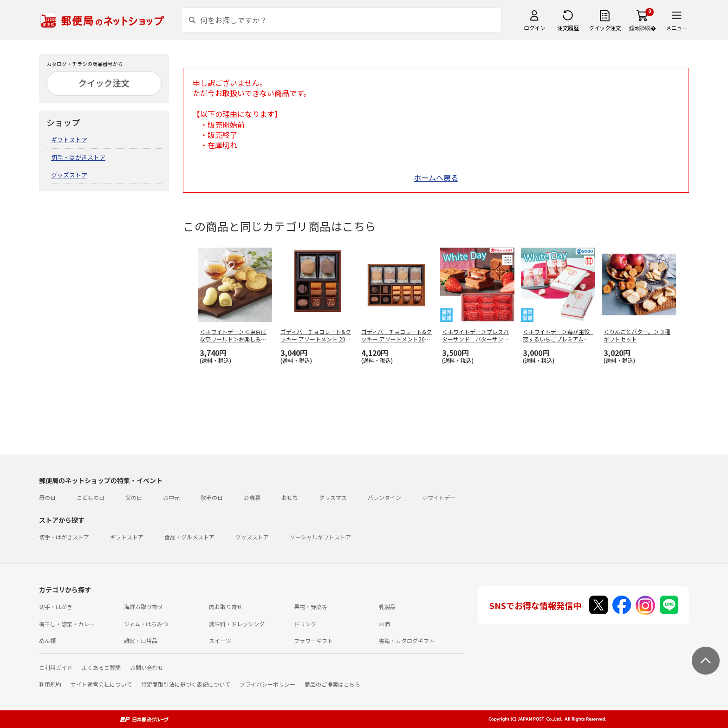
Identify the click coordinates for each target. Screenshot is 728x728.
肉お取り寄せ (226, 607)
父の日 (134, 497)
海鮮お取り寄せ (143, 607)
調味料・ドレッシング (237, 624)
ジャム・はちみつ (146, 624)
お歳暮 (252, 497)
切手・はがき (56, 607)
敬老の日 (212, 497)
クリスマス (333, 497)
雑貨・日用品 (141, 640)
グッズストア (69, 175)
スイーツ (220, 640)
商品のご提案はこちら (332, 684)
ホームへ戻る (436, 177)
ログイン (534, 28)
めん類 (47, 640)
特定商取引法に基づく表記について (186, 684)
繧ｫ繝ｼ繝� (642, 28)
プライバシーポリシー (267, 684)
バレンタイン (384, 497)
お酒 (384, 624)
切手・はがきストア (78, 157)
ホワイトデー (439, 497)
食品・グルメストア (189, 537)
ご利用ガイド (56, 667)
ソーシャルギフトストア (320, 537)
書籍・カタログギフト (407, 640)
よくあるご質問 (101, 667)
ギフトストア (69, 140)
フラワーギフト (313, 640)
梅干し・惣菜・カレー (67, 624)
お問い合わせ (147, 667)
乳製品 (387, 607)
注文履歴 (568, 28)
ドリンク (305, 624)
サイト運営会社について (101, 684)
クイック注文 (605, 28)
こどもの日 (91, 497)
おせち (290, 497)
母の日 (47, 497)
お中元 (171, 497)
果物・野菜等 (311, 607)
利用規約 (50, 684)
